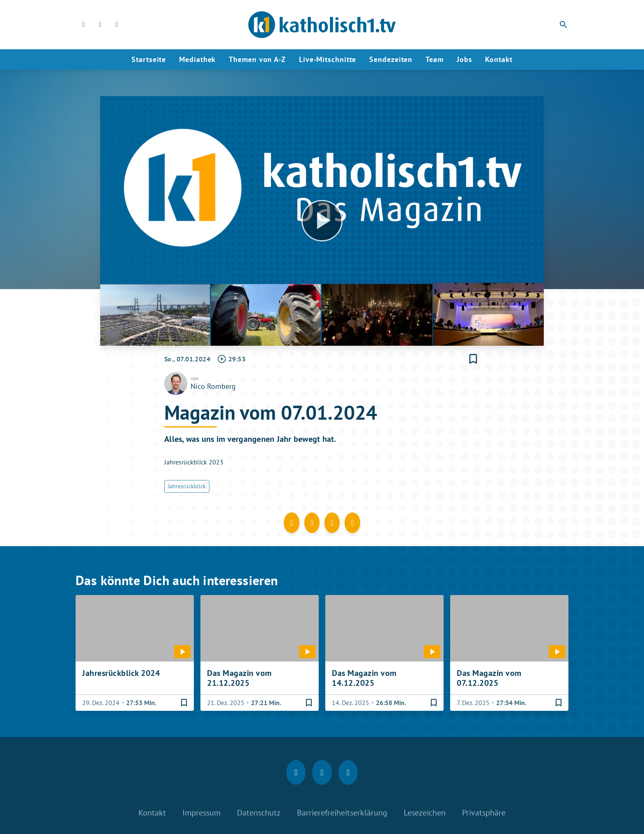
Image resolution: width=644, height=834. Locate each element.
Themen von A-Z (257, 59)
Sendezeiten (391, 59)
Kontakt (499, 59)
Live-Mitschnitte (328, 59)
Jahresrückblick (187, 486)
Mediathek (197, 59)
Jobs (465, 59)
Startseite (149, 59)
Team (435, 59)
